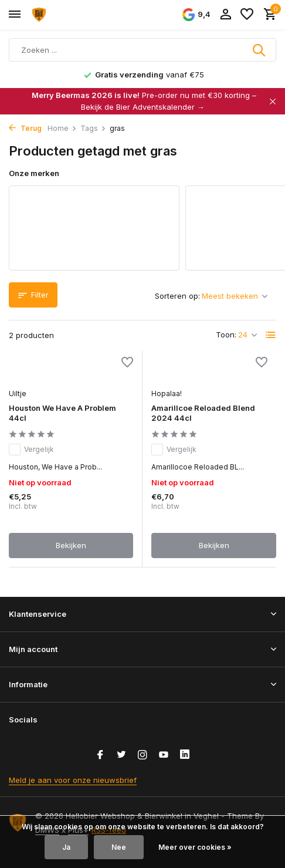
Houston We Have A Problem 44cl (62, 413)
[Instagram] (142, 755)
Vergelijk (31, 450)
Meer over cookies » (195, 847)
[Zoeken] (142, 50)
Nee (119, 847)
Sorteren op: (177, 296)
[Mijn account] (225, 15)
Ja (66, 847)
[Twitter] (121, 755)
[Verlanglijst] (247, 15)
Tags (93, 128)
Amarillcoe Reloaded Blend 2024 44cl (203, 413)
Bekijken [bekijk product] (71, 545)
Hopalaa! (167, 394)
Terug (25, 128)
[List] (271, 335)
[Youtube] (164, 755)
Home (62, 128)
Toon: (226, 335)
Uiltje (18, 394)
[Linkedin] (185, 755)
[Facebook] (100, 755)
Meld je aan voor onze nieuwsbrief (73, 780)
